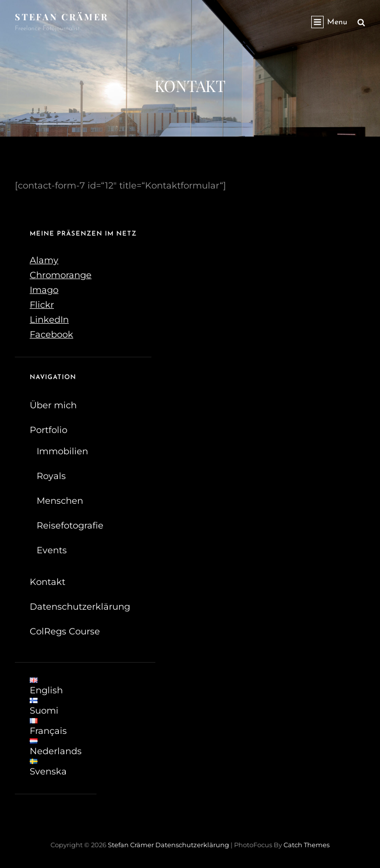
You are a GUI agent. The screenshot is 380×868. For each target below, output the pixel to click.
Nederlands (56, 747)
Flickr (42, 305)
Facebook (51, 335)
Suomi (44, 707)
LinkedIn (49, 320)
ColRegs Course (65, 631)
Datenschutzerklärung (80, 607)
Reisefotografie (70, 526)
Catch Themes (307, 845)
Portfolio (48, 430)
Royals (51, 476)
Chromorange (61, 275)
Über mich (53, 405)
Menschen (60, 501)
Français (48, 727)
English (46, 687)
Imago (44, 290)
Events (52, 550)
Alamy (44, 260)
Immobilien (62, 451)
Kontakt (47, 582)
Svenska (48, 768)
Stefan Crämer (62, 17)
